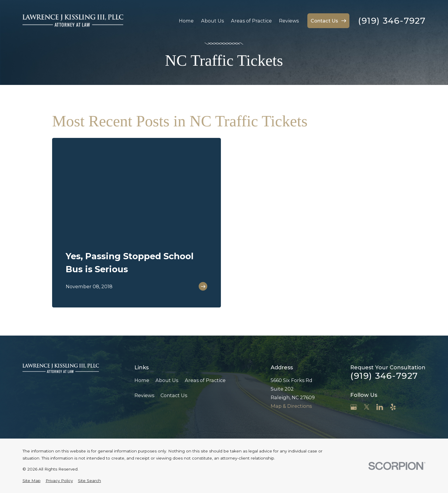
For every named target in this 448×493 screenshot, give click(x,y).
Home (142, 380)
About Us (167, 380)
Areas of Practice (205, 380)
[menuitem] (32, 481)
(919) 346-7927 (392, 21)
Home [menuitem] (186, 21)
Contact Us (174, 395)
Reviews (144, 395)
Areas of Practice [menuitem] (251, 21)
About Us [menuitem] (212, 21)
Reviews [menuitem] (289, 21)
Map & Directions (291, 406)
